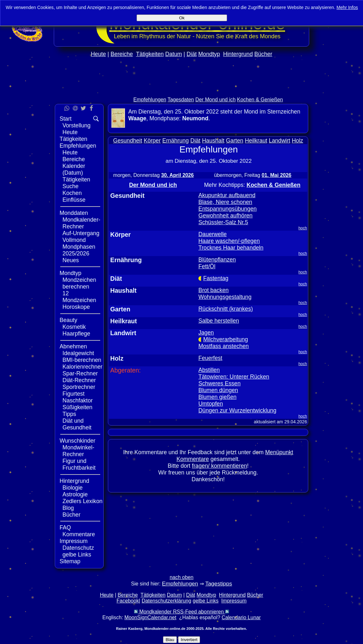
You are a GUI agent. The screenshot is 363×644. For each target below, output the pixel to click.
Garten (235, 141)
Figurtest (73, 394)
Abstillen (209, 370)
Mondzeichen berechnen (79, 283)
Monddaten (74, 213)
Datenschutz (78, 548)
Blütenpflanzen (217, 260)
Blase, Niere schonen (225, 202)
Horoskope (76, 307)
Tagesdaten (181, 100)
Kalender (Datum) (74, 169)
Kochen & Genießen (260, 100)
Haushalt (213, 141)
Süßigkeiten (77, 407)
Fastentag (216, 278)
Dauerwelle (213, 234)
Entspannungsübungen (228, 209)
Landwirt (280, 141)
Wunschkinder (77, 441)
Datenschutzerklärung (167, 601)
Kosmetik (74, 327)
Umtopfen (211, 404)
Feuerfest (210, 358)
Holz (297, 141)
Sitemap (70, 561)
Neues (71, 260)
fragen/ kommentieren (220, 466)
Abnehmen (73, 346)
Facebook (128, 601)
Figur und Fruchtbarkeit (79, 464)
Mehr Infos (347, 7)
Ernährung (176, 141)
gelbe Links (77, 555)
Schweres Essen (220, 383)
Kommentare (79, 534)
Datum (174, 54)
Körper (152, 141)
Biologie (73, 488)
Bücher (263, 54)
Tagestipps (219, 584)
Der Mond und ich (216, 100)
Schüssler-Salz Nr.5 (223, 222)
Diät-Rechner (79, 380)
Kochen (72, 193)
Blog (68, 508)
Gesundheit (128, 141)
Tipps (69, 414)
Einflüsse (74, 200)
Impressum (74, 541)
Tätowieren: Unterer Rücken (234, 377)
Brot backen (214, 290)
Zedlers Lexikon (82, 501)
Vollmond (74, 240)
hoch (303, 228)
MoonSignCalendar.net (150, 617)
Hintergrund (238, 54)
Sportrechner (79, 387)
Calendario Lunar (241, 617)
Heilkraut (256, 141)
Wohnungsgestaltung (225, 297)
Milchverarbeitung (226, 339)
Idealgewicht (78, 353)
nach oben (182, 577)
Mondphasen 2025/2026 (79, 250)
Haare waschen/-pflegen (229, 241)
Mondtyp (209, 54)
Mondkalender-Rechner (81, 223)
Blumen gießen (217, 397)
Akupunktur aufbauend (227, 195)
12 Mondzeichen (79, 297)
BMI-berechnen (82, 360)
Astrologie (75, 494)
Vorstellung (76, 125)
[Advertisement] (182, 91)
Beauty (68, 320)
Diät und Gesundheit (77, 424)
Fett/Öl (207, 266)
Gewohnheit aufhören (225, 216)
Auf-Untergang (81, 233)
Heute (98, 54)
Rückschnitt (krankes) (226, 309)
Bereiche (122, 54)
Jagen (206, 333)
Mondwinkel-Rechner (78, 451)
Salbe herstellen (219, 321)
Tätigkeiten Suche (76, 183)
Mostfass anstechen (224, 346)
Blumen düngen (218, 390)
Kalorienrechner (82, 367)
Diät (191, 54)
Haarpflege (76, 334)
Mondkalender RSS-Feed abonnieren (181, 612)
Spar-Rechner (80, 373)
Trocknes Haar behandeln (231, 248)
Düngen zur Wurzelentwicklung (237, 410)
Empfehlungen (150, 100)
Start (66, 119)
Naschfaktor (78, 400)
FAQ (65, 528)
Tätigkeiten (150, 54)
